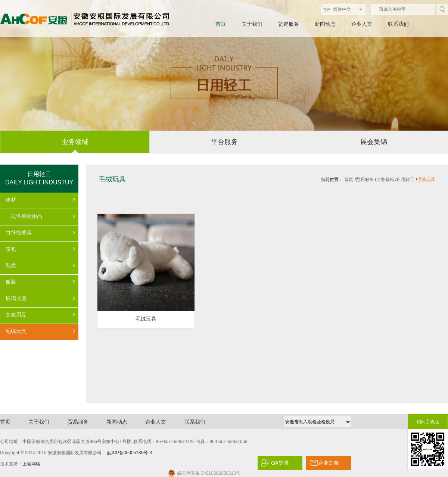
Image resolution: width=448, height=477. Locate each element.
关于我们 (252, 24)
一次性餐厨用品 (24, 216)
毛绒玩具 (16, 331)
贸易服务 (289, 24)
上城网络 (31, 464)
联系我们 (398, 24)
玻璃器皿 (16, 298)
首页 (221, 24)
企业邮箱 (329, 463)
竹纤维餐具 (19, 233)
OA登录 (280, 463)
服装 (11, 282)
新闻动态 (325, 24)
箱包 (11, 249)
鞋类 (11, 265)
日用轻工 (405, 180)
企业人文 (362, 24)
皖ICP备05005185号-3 (130, 453)
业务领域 (385, 180)
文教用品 (16, 315)
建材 (11, 200)
